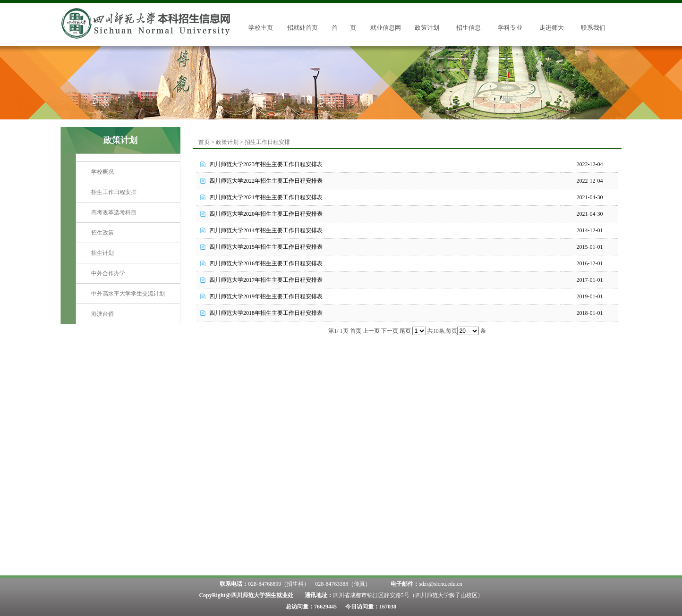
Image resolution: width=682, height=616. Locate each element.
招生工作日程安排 (114, 192)
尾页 (405, 331)
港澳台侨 (102, 314)
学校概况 (102, 172)
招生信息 (469, 28)
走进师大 (552, 28)
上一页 (371, 331)
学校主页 (261, 28)
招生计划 (102, 253)
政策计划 (427, 28)
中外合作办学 (108, 273)
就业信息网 (386, 28)
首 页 (344, 28)
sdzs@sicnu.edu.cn (441, 584)
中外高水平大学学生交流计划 (128, 294)
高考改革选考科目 (114, 212)
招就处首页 (303, 28)
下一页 (390, 331)
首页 (204, 142)
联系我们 (593, 28)
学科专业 (510, 28)
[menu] (128, 243)
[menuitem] (128, 172)
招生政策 (102, 233)
